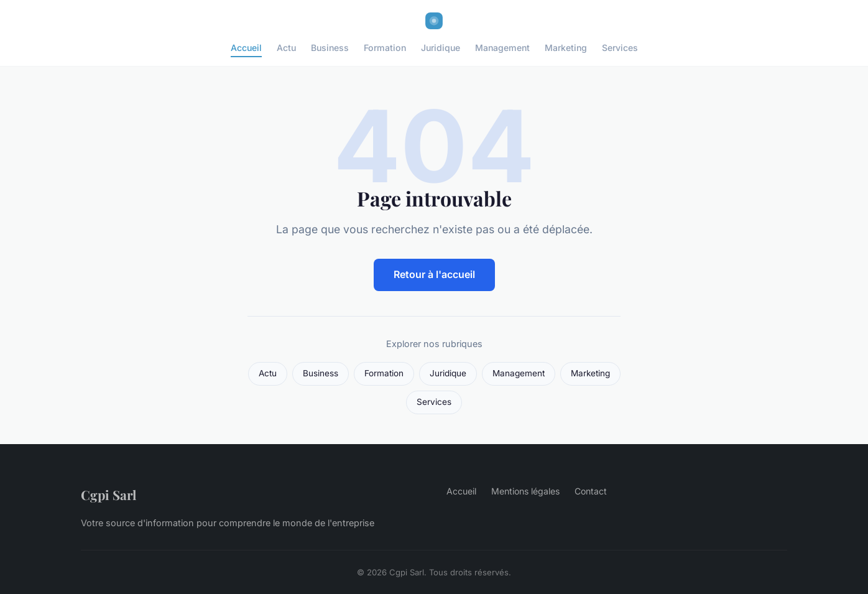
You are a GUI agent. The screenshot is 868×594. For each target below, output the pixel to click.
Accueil (246, 48)
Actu (286, 48)
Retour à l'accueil (434, 274)
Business (330, 48)
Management (502, 48)
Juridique (441, 48)
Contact (591, 491)
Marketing (566, 48)
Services (620, 48)
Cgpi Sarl (108, 494)
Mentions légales (525, 491)
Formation (385, 48)
